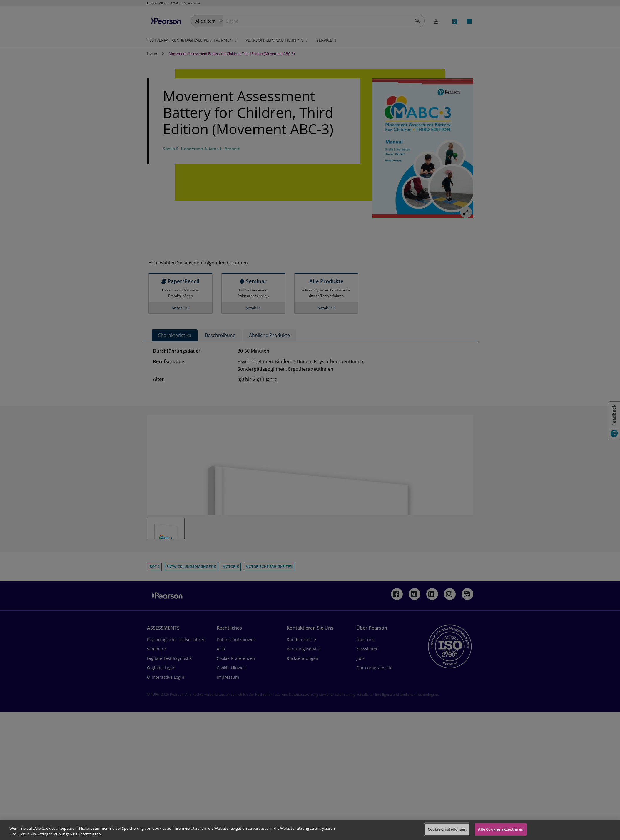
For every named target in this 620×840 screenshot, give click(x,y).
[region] (310, 830)
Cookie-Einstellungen (447, 829)
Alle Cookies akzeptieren (501, 829)
